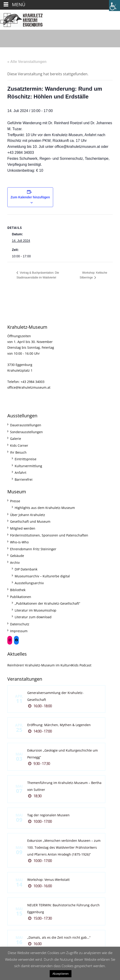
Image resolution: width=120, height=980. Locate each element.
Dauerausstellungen (26, 425)
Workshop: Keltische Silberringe (93, 275)
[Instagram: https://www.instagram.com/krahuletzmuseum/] (10, 640)
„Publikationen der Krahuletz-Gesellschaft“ (47, 603)
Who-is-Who (19, 542)
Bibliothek (18, 590)
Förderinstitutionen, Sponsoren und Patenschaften (49, 535)
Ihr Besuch (18, 452)
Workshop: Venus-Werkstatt (48, 880)
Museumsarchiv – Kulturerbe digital (42, 576)
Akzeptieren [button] (61, 974)
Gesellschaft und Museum (30, 521)
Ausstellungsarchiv (29, 583)
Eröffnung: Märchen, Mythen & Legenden (59, 725)
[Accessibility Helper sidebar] (115, 6)
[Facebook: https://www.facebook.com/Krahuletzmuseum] (16, 640)
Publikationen (21, 597)
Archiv (15, 563)
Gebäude (17, 556)
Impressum (19, 631)
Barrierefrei (24, 479)
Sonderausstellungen (26, 432)
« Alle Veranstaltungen (27, 62)
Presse (15, 501)
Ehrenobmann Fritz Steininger (33, 549)
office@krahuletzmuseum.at (29, 387)
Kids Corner (19, 445)
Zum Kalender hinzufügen (30, 197)
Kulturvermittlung (28, 466)
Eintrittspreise (26, 459)
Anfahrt (20, 473)
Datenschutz (20, 624)
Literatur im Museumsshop (35, 610)
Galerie (16, 439)
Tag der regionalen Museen (48, 815)
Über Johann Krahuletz (28, 515)
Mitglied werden (23, 528)
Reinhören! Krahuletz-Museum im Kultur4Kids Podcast (49, 665)
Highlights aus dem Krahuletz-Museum (45, 508)
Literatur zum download (33, 617)
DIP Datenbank (26, 569)
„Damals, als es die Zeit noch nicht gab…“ (59, 937)
